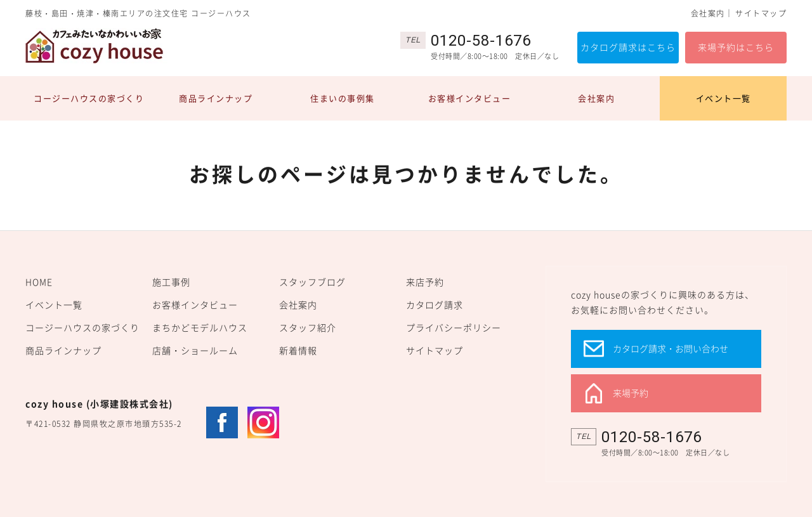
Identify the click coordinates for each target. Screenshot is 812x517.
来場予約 (631, 393)
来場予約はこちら (736, 47)
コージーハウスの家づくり (89, 98)
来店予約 (425, 282)
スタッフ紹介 (308, 327)
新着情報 (298, 350)
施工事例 (171, 282)
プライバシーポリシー (454, 327)
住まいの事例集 (343, 98)
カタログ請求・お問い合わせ (671, 348)
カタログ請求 (435, 304)
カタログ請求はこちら (628, 47)
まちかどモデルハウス (200, 327)
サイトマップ (761, 13)
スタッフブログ (312, 282)
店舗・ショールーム (195, 350)
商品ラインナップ (216, 98)
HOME (39, 282)
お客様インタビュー (470, 98)
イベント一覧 (724, 98)
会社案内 (708, 13)
